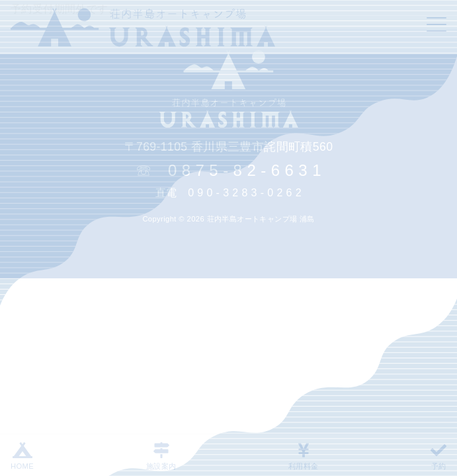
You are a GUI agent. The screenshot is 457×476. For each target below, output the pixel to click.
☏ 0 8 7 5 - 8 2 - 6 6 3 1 (228, 170)
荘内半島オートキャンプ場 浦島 (261, 219)
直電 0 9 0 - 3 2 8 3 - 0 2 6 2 (228, 193)
